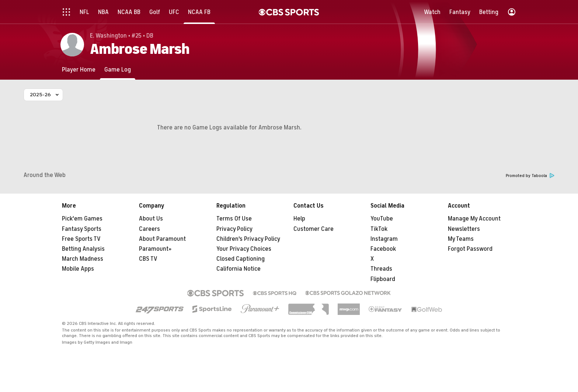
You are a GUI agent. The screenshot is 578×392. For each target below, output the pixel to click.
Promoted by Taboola (530, 176)
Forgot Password (470, 249)
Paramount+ (155, 249)
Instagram (384, 239)
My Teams (461, 239)
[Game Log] (118, 70)
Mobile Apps (78, 269)
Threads (381, 269)
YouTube (382, 219)
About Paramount (162, 239)
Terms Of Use (234, 219)
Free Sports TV (81, 239)
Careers (149, 229)
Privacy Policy (234, 229)
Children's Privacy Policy (248, 239)
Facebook (383, 249)
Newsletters (464, 229)
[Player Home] (79, 70)
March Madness (83, 259)
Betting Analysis (83, 249)
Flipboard (383, 279)
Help (299, 219)
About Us (151, 219)
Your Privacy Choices (244, 249)
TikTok (379, 229)
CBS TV (148, 259)
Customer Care (314, 229)
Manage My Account (474, 219)
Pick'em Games (82, 219)
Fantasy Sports (82, 229)
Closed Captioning (241, 259)
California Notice (238, 269)
